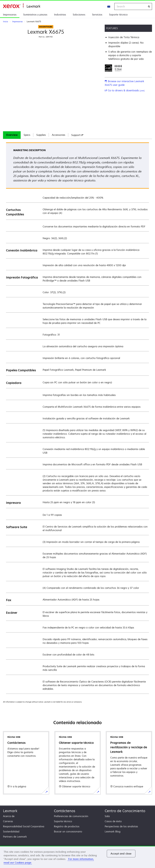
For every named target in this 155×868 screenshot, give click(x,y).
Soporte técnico (118, 15)
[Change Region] (109, 6)
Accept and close (121, 854)
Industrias (60, 15)
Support (77, 135)
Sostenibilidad (11, 832)
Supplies (41, 135)
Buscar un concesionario (68, 832)
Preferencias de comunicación (71, 816)
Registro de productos (67, 826)
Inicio (22, 6)
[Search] (149, 7)
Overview (12, 135)
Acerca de (9, 816)
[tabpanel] (77, 418)
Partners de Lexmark (15, 837)
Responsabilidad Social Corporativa (24, 826)
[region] (77, 857)
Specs (27, 135)
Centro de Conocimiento (125, 811)
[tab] (12, 135)
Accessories (59, 135)
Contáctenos (65, 811)
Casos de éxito (113, 821)
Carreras (8, 821)
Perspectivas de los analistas (121, 826)
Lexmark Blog (113, 832)
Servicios (97, 15)
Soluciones (79, 15)
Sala (107, 816)
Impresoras (10, 15)
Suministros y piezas (35, 15)
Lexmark (10, 811)
